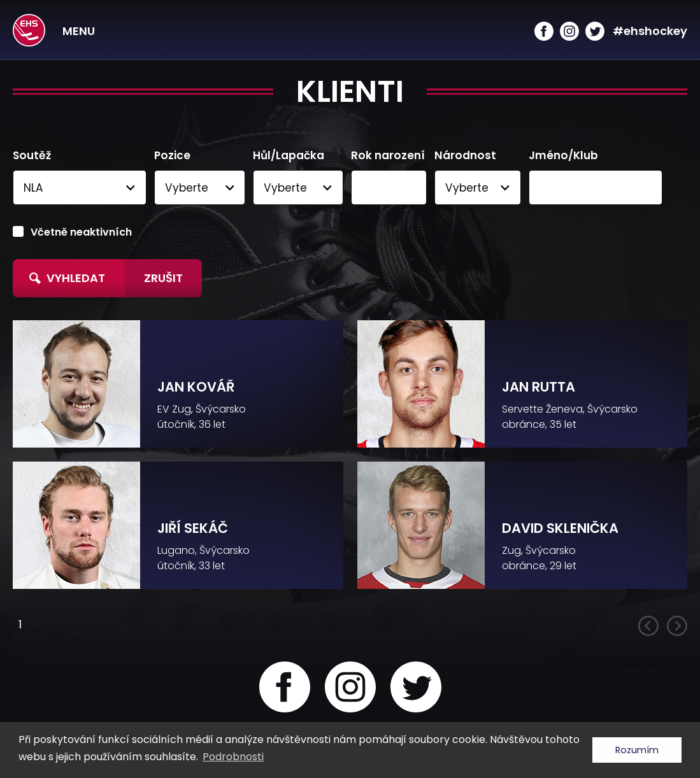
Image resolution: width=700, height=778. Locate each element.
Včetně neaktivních (81, 232)
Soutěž (32, 156)
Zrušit (163, 278)
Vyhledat (67, 278)
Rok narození (388, 156)
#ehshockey (650, 31)
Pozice (172, 156)
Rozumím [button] (637, 750)
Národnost (465, 156)
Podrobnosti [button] (233, 757)
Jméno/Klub (563, 156)
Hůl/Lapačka (289, 156)
